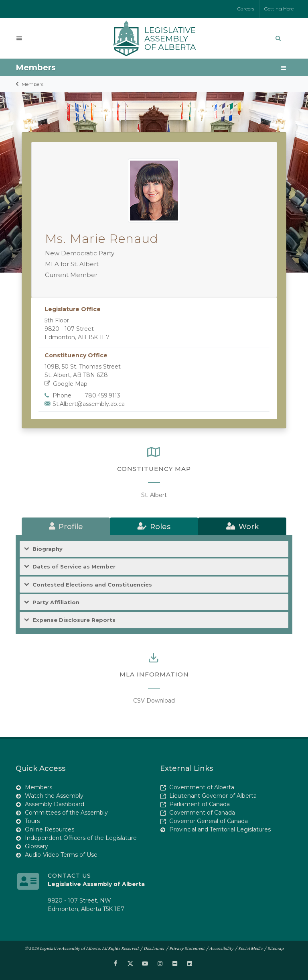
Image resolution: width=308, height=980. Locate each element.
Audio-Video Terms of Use (61, 855)
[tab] (66, 526)
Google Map (66, 384)
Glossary (36, 846)
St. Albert (154, 495)
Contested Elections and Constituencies (92, 585)
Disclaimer (154, 948)
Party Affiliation (56, 602)
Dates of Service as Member (74, 567)
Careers (246, 9)
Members (32, 84)
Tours (32, 821)
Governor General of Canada (209, 821)
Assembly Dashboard (55, 804)
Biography (48, 549)
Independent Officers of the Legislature (81, 838)
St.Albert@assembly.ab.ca (89, 404)
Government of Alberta (202, 787)
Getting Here (279, 9)
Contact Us (69, 876)
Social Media (250, 948)
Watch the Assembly (54, 796)
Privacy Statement (187, 948)
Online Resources (50, 829)
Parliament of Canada (200, 804)
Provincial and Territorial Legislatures (220, 829)
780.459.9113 (102, 395)
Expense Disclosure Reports (74, 620)
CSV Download (154, 701)
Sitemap (276, 948)
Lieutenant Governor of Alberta (213, 796)
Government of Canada (202, 813)
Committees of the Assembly (66, 813)
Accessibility (221, 948)
